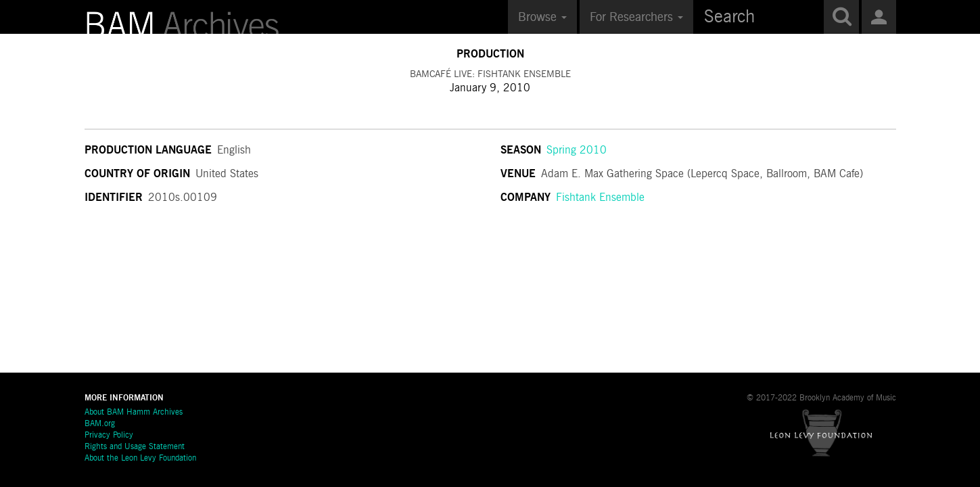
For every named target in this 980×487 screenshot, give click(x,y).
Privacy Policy (109, 436)
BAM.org (100, 424)
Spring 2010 (577, 151)
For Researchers (636, 18)
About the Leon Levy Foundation (140, 459)
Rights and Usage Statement (135, 447)
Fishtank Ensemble (600, 198)
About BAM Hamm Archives (134, 413)
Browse (542, 18)
